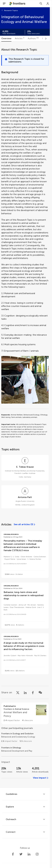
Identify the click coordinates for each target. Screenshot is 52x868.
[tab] (6, 39)
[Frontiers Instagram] (37, 854)
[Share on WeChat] (40, 692)
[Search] (41, 4)
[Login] (48, 4)
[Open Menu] (4, 4)
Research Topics (11, 10)
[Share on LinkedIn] (25, 692)
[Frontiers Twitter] (21, 854)
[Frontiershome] (18, 4)
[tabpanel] (25, 415)
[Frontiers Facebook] (13, 854)
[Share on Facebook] (33, 692)
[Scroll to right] (46, 39)
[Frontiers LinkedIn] (29, 854)
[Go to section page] (25, 713)
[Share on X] (18, 692)
